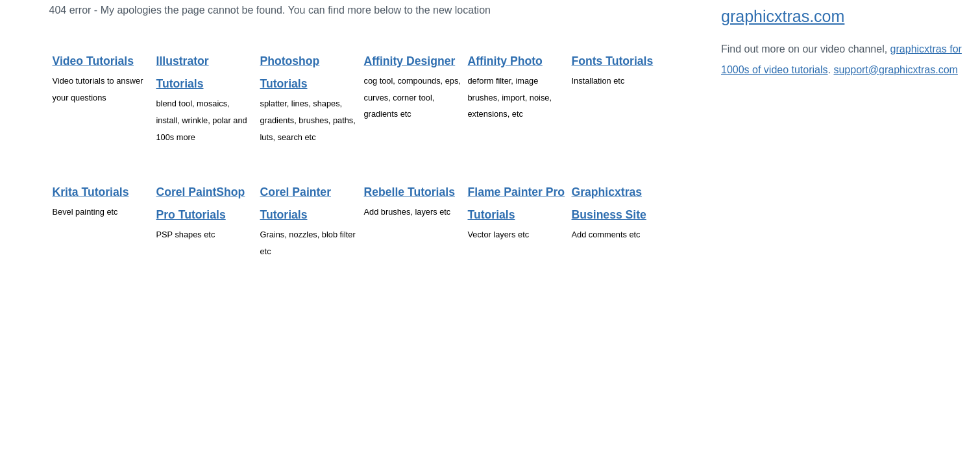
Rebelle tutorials (410, 192)
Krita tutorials (91, 192)
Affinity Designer (410, 61)
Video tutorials (93, 61)
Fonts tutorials (613, 61)
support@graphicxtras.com (895, 70)
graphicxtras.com (783, 16)
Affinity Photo (505, 61)
